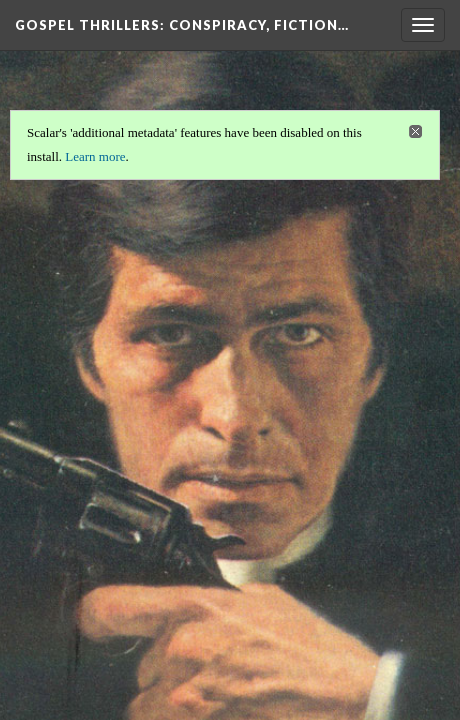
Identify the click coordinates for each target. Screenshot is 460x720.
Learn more (95, 156)
